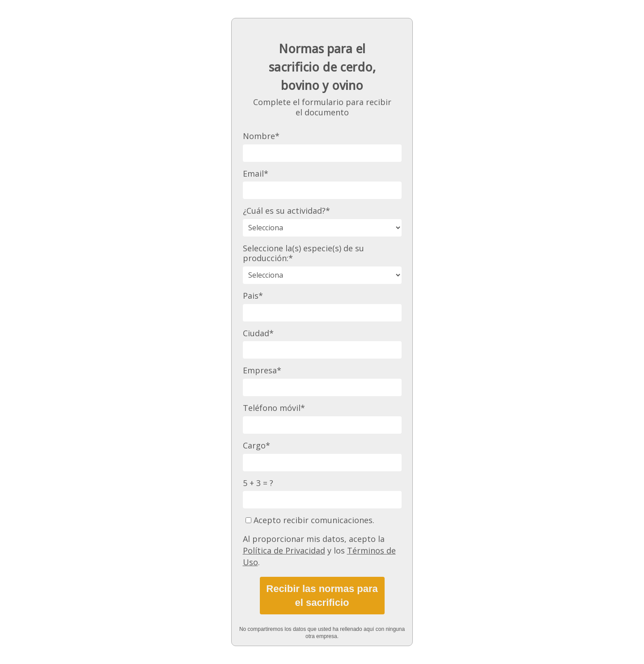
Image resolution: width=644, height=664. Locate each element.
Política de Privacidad (284, 550)
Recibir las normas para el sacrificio (322, 596)
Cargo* (256, 446)
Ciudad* (258, 333)
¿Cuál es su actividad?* (286, 211)
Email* (256, 174)
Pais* (253, 296)
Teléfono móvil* (274, 408)
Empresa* (262, 370)
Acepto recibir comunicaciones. (310, 520)
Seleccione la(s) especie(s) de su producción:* (303, 253)
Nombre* (261, 136)
